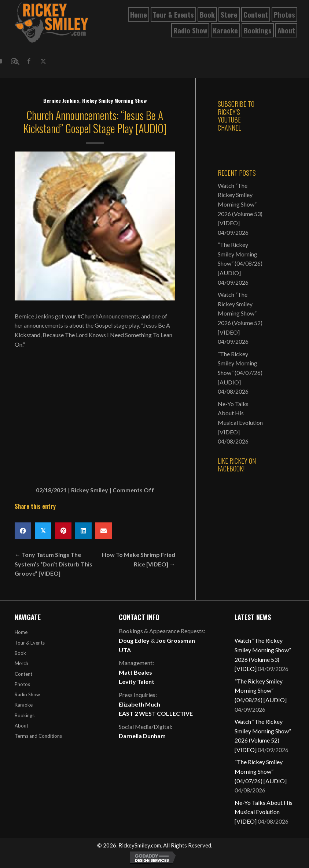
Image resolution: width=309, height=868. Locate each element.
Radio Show (27, 694)
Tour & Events (30, 643)
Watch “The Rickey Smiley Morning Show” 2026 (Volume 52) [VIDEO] (240, 313)
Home (21, 632)
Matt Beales (135, 672)
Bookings (25, 715)
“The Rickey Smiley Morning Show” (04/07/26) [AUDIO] (261, 771)
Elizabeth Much (139, 704)
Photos (22, 684)
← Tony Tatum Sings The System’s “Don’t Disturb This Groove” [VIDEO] (54, 564)
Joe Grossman (176, 640)
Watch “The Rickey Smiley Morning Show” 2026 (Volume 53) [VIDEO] (240, 204)
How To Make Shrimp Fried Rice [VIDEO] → (139, 559)
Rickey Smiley (90, 490)
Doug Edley (134, 640)
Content (23, 674)
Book (20, 653)
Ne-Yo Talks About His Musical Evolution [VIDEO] (264, 812)
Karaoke (24, 705)
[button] (29, 61)
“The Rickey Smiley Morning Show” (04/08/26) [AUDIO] (261, 690)
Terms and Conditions (38, 736)
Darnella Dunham (142, 736)
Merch (21, 663)
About (21, 726)
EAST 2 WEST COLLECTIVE (156, 713)
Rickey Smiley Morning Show (114, 100)
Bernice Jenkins (61, 100)
